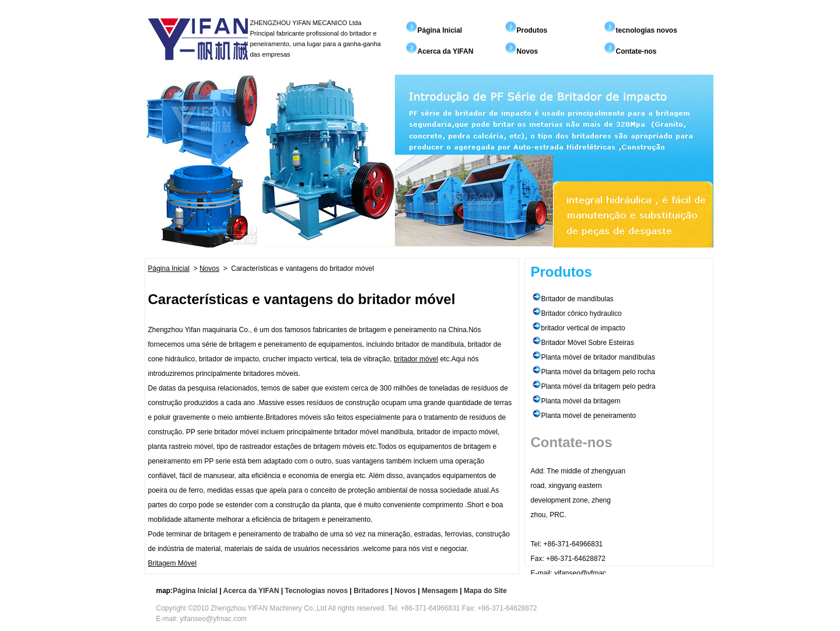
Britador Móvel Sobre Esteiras (588, 343)
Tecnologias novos (316, 591)
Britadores (371, 591)
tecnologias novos (647, 30)
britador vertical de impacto (583, 328)
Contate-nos (636, 51)
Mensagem (440, 591)
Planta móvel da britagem (581, 401)
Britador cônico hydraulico (582, 313)
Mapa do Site (485, 591)
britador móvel (416, 359)
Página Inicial (440, 30)
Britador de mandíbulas (577, 299)
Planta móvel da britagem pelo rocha (598, 372)
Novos (528, 51)
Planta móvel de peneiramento (589, 416)
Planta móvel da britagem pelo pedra (598, 386)
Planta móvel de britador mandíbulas (598, 357)
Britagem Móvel (172, 563)
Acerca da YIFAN (446, 51)
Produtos (532, 30)
